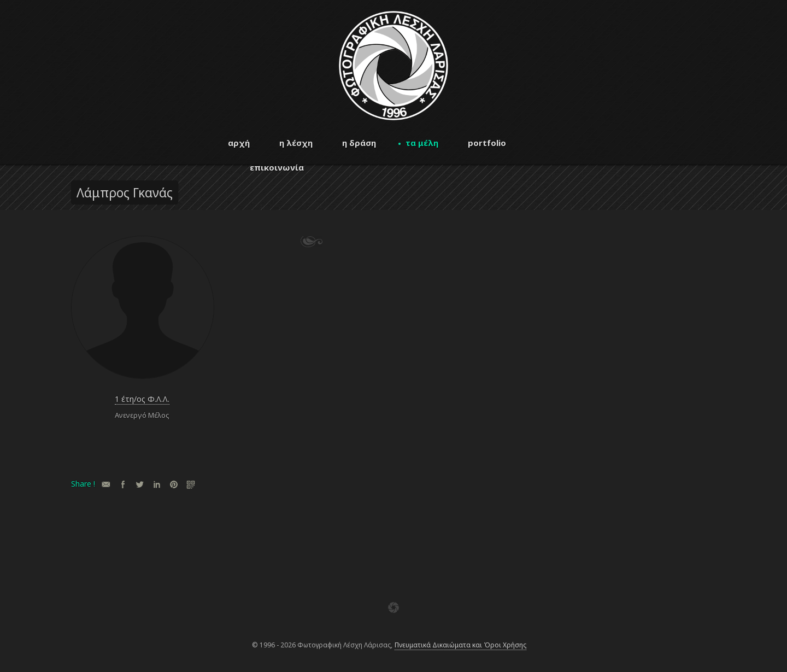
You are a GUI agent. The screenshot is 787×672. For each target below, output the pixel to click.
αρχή (239, 143)
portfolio (487, 143)
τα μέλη (422, 143)
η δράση (359, 143)
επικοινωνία (277, 167)
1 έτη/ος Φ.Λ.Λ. (142, 399)
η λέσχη (296, 143)
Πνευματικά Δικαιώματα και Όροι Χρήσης (460, 645)
